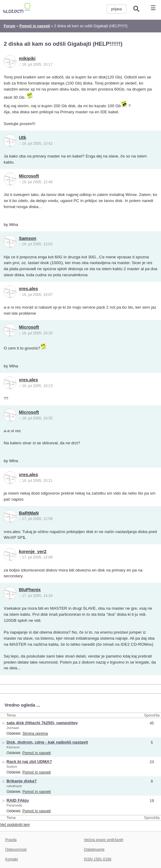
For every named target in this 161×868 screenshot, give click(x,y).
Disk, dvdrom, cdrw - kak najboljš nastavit (47, 742)
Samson (28, 238)
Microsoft (29, 176)
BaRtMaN (29, 513)
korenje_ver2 (33, 552)
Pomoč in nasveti (37, 753)
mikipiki (27, 58)
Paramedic (15, 805)
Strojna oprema (35, 734)
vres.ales (29, 289)
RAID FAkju (18, 800)
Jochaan (13, 728)
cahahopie (14, 786)
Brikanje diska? (22, 781)
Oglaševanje (94, 850)
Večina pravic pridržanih (104, 840)
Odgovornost (16, 850)
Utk (23, 137)
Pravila (11, 840)
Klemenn (13, 747)
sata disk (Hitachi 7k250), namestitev (42, 723)
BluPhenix (30, 590)
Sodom (12, 767)
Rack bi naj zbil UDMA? (29, 762)
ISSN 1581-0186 (98, 859)
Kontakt (11, 859)
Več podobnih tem (15, 825)
